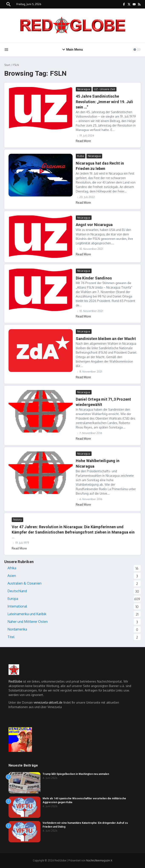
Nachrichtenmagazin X (99, 860)
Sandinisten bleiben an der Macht (106, 339)
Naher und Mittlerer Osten (28, 622)
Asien (12, 576)
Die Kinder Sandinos (94, 278)
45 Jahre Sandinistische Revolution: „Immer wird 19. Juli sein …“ (104, 102)
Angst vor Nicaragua (94, 225)
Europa (13, 599)
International (17, 606)
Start (7, 65)
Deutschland (17, 591)
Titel (11, 637)
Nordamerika (17, 629)
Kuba (81, 156)
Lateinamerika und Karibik (27, 614)
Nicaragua (84, 89)
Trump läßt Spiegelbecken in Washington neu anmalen (76, 774)
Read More (83, 141)
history (17, 519)
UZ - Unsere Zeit (105, 89)
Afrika (12, 568)
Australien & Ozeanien (24, 583)
